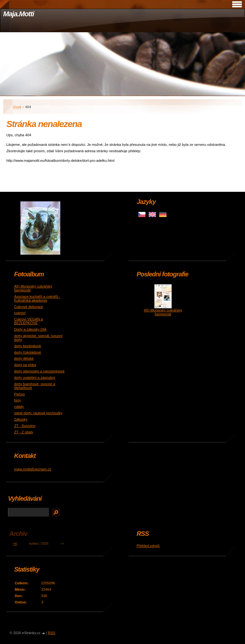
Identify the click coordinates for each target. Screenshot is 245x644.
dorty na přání (25, 365)
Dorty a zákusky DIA (30, 329)
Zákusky (21, 419)
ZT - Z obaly (24, 432)
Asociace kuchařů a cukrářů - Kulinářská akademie (37, 298)
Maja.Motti (19, 14)
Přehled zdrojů (148, 546)
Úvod (17, 107)
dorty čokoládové (28, 352)
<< (15, 544)
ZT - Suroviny (25, 426)
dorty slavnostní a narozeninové (39, 371)
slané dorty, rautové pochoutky (38, 413)
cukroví (20, 313)
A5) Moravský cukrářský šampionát (163, 312)
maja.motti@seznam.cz (33, 469)
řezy (17, 400)
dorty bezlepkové (28, 346)
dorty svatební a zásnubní (34, 378)
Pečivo (19, 394)
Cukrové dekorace (29, 307)
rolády (19, 407)
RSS (52, 633)
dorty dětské (24, 358)
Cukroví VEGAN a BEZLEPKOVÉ (28, 321)
